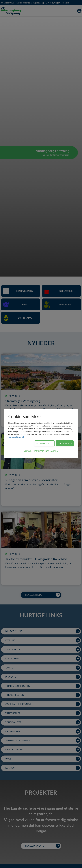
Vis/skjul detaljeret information (41, 451)
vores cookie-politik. (16, 437)
